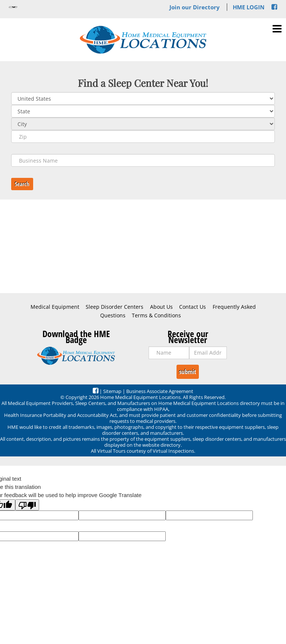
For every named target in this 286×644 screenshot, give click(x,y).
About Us (161, 307)
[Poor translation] (27, 505)
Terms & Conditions (156, 315)
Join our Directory (195, 7)
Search (22, 184)
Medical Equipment (55, 307)
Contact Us (193, 307)
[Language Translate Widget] (13, 7)
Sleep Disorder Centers (115, 307)
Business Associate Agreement (160, 391)
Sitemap (112, 391)
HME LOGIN (249, 7)
